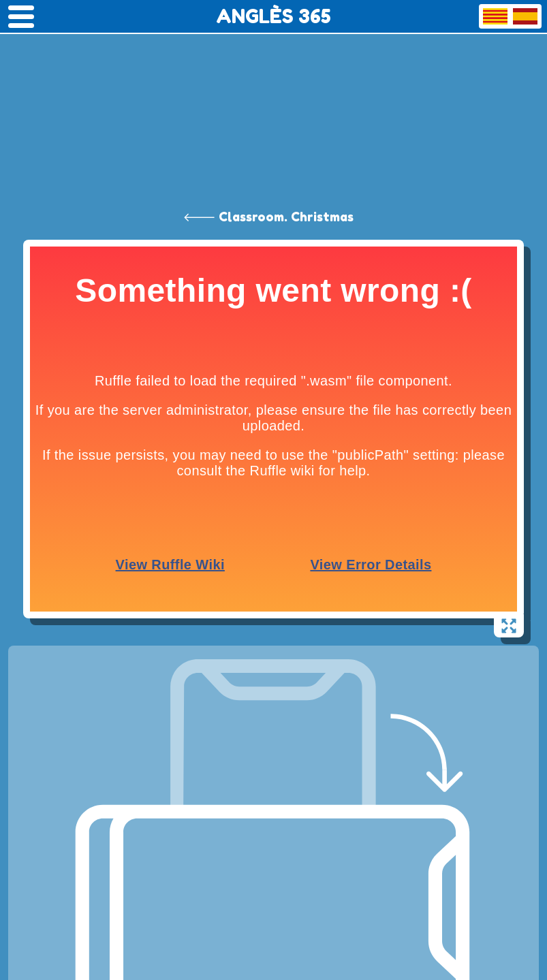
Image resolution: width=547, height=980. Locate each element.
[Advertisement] (273, 102)
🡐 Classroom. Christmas (268, 217)
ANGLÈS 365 (273, 16)
